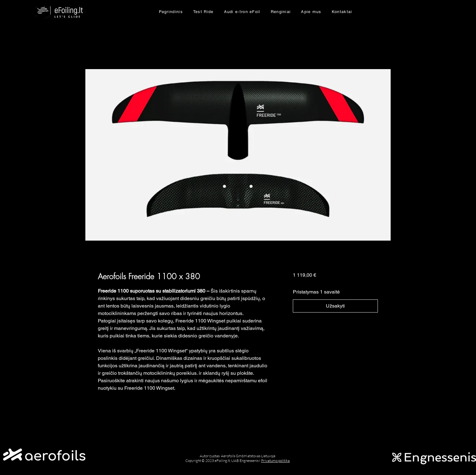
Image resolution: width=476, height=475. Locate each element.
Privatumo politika (275, 461)
